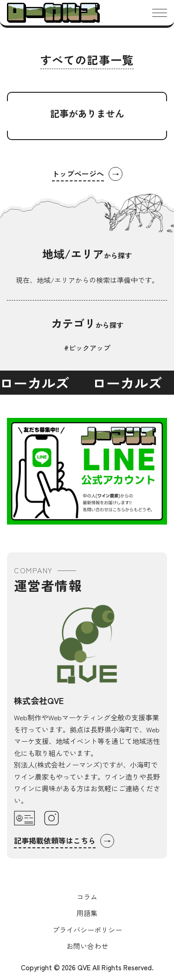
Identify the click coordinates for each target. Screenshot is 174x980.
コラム (87, 897)
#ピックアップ (87, 348)
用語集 (87, 913)
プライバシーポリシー (87, 930)
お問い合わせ (87, 946)
